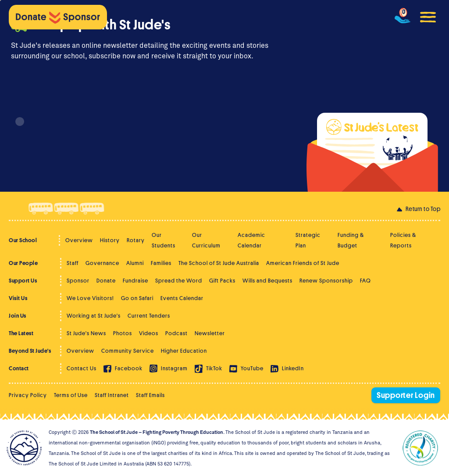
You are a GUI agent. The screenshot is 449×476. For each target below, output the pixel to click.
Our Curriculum (206, 240)
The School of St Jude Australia (219, 263)
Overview (79, 240)
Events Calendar (182, 298)
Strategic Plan (308, 240)
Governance (102, 263)
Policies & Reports (403, 240)
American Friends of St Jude (303, 263)
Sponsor (78, 281)
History (110, 240)
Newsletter (210, 333)
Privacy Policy (28, 395)
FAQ (365, 281)
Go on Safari (137, 298)
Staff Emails (150, 395)
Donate (106, 281)
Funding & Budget (351, 240)
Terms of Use (71, 395)
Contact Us (82, 368)
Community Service (128, 351)
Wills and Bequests (267, 281)
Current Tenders (149, 316)
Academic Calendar (251, 240)
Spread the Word (179, 281)
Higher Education (184, 351)
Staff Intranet (112, 395)
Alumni (135, 263)
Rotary (136, 240)
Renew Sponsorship (326, 281)
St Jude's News (86, 333)
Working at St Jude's (94, 316)
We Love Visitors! (90, 298)
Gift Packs (222, 281)
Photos (123, 333)
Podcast (176, 333)
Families (161, 263)
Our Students (164, 240)
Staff (73, 263)
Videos (149, 333)
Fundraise (135, 281)
